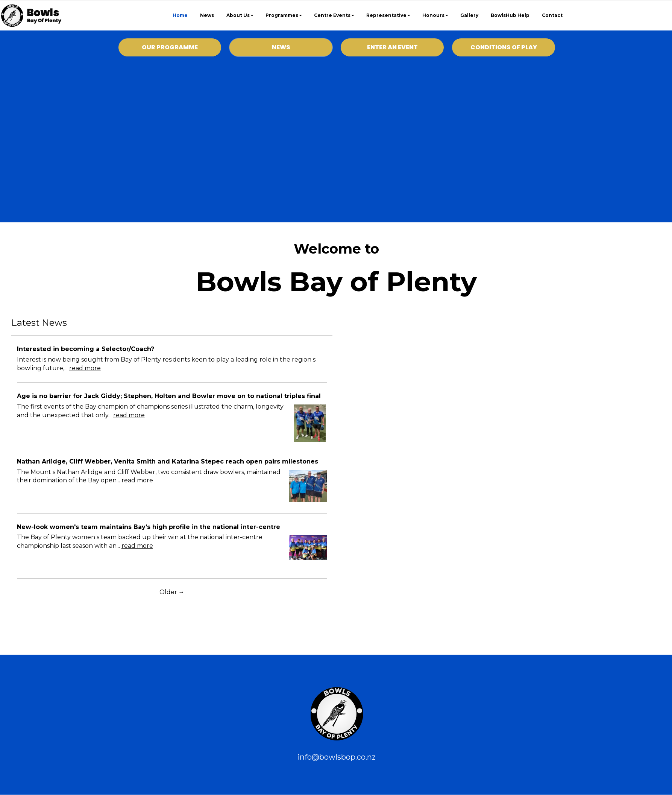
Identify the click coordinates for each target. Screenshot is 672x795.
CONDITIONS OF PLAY (504, 47)
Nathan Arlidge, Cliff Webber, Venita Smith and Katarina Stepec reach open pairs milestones (168, 461)
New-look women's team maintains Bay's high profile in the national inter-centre (149, 527)
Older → (172, 592)
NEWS (281, 47)
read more (85, 368)
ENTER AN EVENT (392, 47)
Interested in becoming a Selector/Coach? (86, 349)
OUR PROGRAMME (170, 47)
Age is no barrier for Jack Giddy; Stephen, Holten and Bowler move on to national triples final (169, 396)
